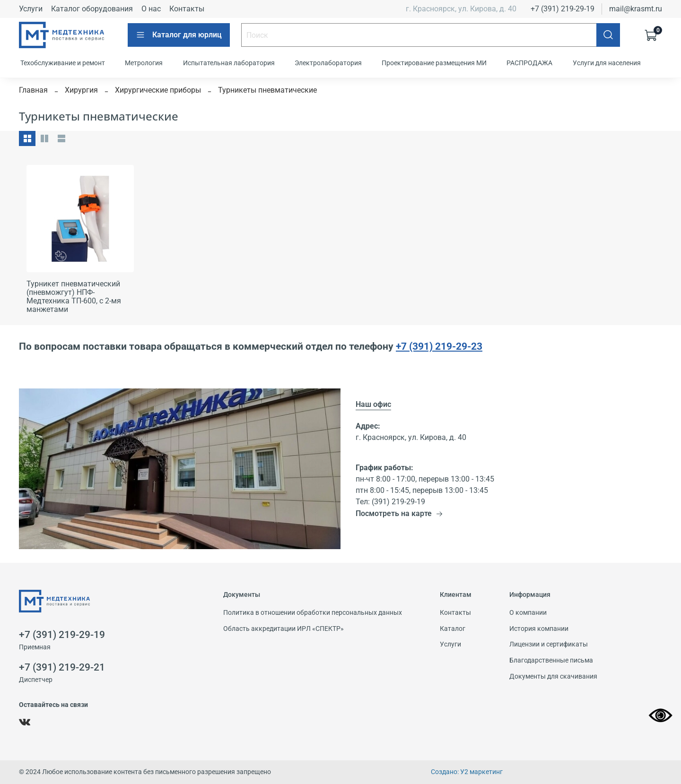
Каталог (453, 629)
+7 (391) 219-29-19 (563, 9)
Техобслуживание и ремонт (63, 63)
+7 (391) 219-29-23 (439, 346)
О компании (528, 613)
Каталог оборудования (92, 9)
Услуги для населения (607, 63)
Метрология (144, 63)
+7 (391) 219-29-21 (62, 667)
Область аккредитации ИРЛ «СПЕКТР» (284, 629)
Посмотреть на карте (399, 513)
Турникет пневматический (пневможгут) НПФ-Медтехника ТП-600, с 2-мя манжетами (74, 297)
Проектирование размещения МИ (434, 63)
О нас (151, 9)
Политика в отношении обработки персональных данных (313, 613)
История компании (539, 629)
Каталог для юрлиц (179, 35)
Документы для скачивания (553, 676)
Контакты (187, 9)
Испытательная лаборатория (229, 63)
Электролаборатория (328, 63)
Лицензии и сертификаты (549, 644)
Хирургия (81, 90)
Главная (33, 90)
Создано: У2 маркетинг (467, 772)
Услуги (31, 9)
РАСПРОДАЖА (529, 63)
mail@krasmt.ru (636, 9)
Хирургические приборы (158, 90)
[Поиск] (608, 35)
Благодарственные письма (551, 660)
